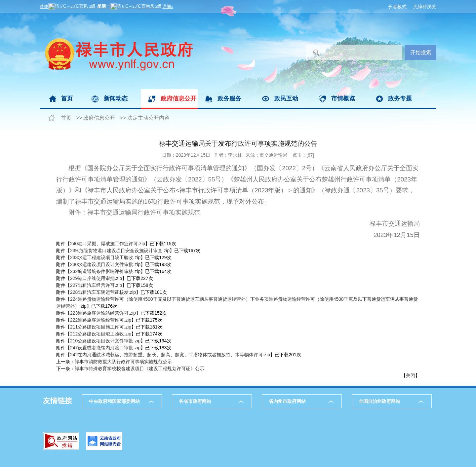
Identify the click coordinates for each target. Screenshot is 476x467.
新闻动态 (116, 98)
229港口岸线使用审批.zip (96, 278)
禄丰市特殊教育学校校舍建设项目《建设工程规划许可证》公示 (139, 369)
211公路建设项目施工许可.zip (101, 327)
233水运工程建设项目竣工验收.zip (105, 257)
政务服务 (229, 98)
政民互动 (286, 98)
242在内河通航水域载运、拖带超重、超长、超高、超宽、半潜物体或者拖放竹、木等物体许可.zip (170, 355)
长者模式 (397, 7)
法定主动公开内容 (148, 118)
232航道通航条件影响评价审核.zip (105, 271)
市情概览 (343, 98)
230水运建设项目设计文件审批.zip (105, 264)
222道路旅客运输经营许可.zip (101, 320)
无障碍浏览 (425, 7)
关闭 (411, 375)
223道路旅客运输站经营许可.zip (103, 313)
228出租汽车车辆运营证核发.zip (103, 292)
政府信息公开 (178, 98)
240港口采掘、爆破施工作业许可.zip (108, 244)
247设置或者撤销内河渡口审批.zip (105, 348)
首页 (67, 98)
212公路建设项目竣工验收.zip (101, 334)
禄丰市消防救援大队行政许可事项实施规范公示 (123, 362)
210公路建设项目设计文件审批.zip (105, 341)
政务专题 (400, 98)
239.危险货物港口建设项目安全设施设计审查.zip (120, 251)
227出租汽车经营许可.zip (96, 285)
